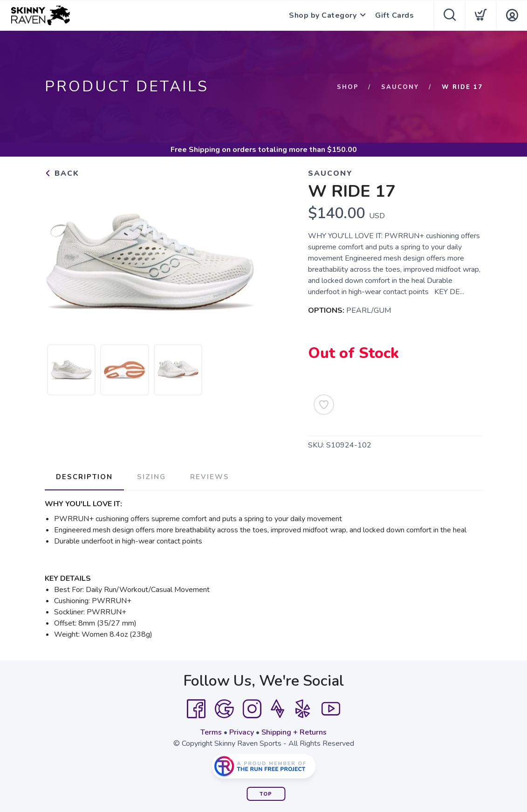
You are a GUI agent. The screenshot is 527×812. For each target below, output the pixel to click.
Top (266, 794)
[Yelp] (303, 709)
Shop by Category (323, 15)
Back (62, 173)
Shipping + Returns (294, 732)
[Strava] (277, 709)
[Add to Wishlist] (324, 405)
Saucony (400, 87)
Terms (211, 732)
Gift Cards (394, 15)
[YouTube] (331, 709)
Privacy (242, 732)
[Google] (224, 709)
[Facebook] (196, 709)
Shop (348, 87)
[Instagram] (252, 709)
